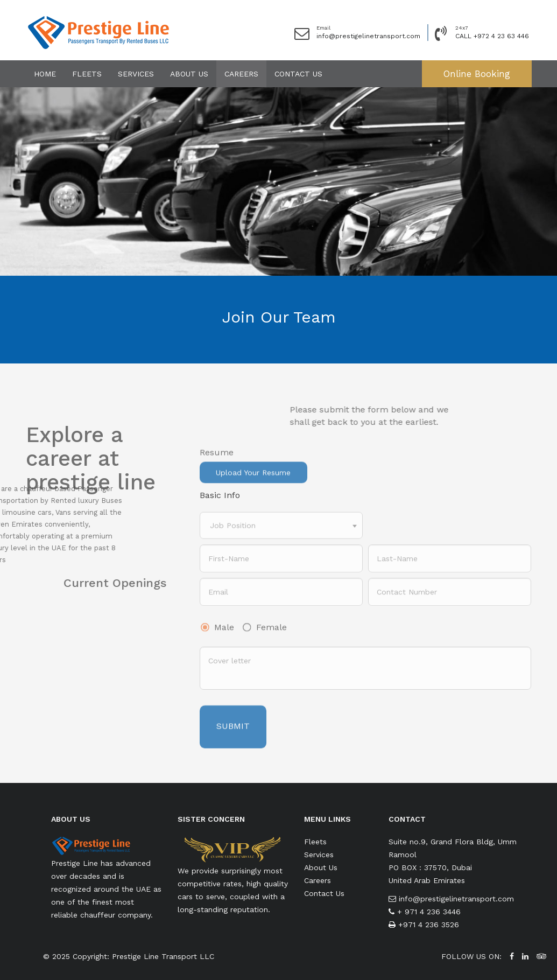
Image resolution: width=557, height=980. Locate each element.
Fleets (87, 74)
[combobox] (281, 533)
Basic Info (220, 495)
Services (136, 74)
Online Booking (477, 74)
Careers (241, 74)
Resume (217, 463)
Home (45, 74)
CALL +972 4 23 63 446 (492, 36)
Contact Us (298, 74)
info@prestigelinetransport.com (368, 36)
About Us (189, 74)
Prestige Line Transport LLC (163, 956)
